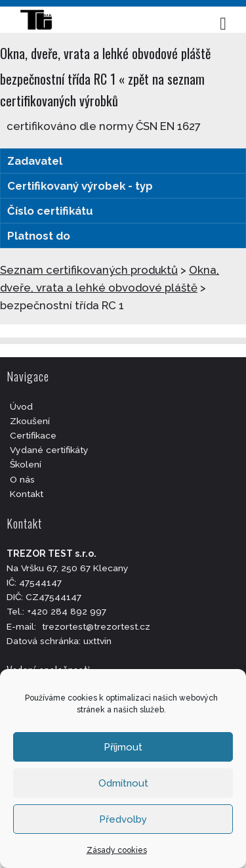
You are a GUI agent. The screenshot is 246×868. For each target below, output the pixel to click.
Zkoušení (30, 421)
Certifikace (33, 435)
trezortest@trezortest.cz (96, 626)
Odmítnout (123, 783)
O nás (22, 479)
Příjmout (123, 747)
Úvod (21, 406)
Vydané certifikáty (49, 450)
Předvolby (123, 819)
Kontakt (27, 494)
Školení (26, 464)
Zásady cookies (117, 850)
